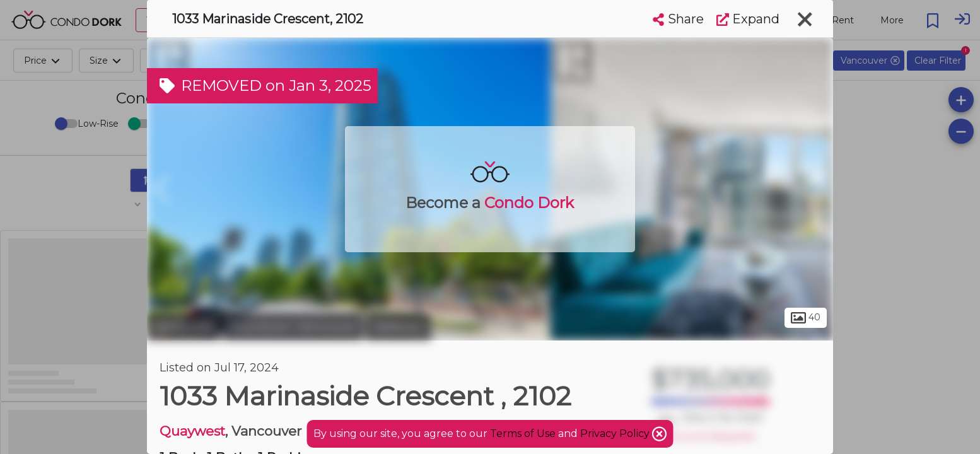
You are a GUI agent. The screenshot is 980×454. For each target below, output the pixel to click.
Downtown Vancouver (293, 327)
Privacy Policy (616, 434)
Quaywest (192, 431)
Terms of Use (523, 434)
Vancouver (184, 327)
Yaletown (398, 327)
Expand (748, 19)
